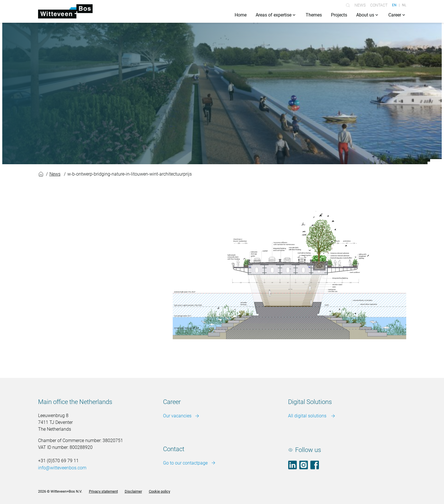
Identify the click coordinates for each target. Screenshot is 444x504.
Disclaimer (133, 491)
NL (404, 5)
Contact (379, 5)
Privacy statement (103, 491)
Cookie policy (160, 491)
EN (394, 5)
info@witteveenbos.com (62, 468)
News (360, 5)
